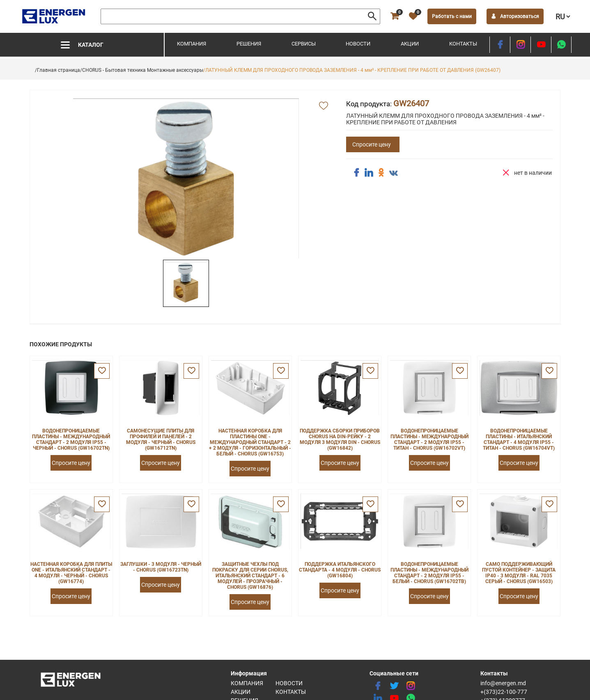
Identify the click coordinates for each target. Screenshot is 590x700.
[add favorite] (324, 106)
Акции (410, 44)
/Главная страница (57, 70)
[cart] (395, 16)
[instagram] (520, 45)
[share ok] (381, 173)
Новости (358, 44)
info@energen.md (503, 683)
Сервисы (304, 44)
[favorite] (413, 16)
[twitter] (394, 686)
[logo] (54, 16)
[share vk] (393, 174)
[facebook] (500, 45)
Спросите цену (372, 144)
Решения (249, 44)
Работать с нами (452, 16)
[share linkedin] (369, 173)
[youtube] (541, 45)
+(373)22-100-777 (504, 692)
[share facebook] (356, 173)
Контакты (463, 44)
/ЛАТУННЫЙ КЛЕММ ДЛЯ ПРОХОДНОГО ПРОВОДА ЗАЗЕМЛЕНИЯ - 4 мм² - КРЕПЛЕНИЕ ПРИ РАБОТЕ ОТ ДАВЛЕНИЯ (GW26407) (352, 70)
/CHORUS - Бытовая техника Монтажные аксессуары (142, 70)
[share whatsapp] (561, 45)
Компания (192, 44)
